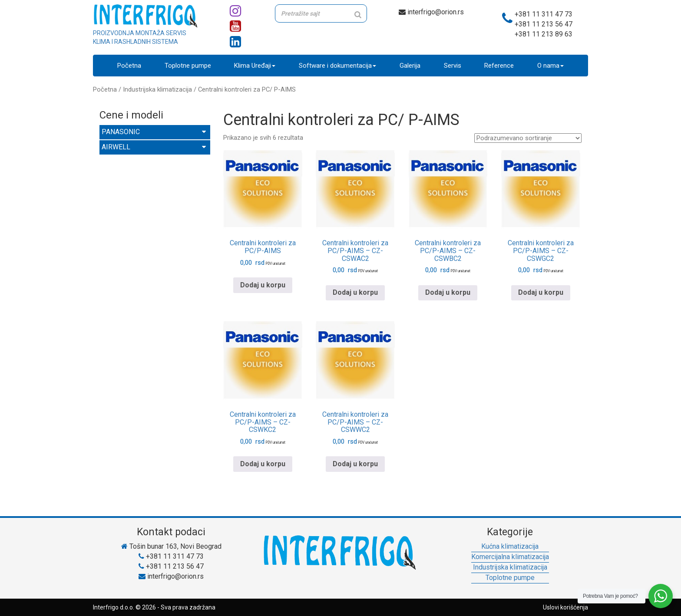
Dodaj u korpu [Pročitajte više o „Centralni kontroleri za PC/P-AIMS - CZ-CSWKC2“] (263, 464)
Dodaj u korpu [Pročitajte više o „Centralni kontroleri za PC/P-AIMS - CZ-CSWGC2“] (541, 293)
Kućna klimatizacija (510, 546)
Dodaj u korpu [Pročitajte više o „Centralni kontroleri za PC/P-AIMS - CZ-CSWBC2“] (448, 293)
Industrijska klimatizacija (157, 89)
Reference (499, 66)
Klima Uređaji (255, 66)
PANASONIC (154, 132)
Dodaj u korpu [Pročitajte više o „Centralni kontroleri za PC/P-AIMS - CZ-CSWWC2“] (355, 464)
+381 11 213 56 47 (544, 24)
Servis (453, 66)
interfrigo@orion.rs (431, 12)
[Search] (358, 15)
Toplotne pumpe (188, 66)
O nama (550, 66)
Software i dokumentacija (337, 66)
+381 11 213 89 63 (544, 34)
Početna (129, 66)
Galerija (410, 66)
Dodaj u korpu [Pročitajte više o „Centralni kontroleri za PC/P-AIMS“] (263, 285)
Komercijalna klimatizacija (510, 557)
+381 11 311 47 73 (544, 14)
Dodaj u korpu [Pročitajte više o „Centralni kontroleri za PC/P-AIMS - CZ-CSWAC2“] (355, 293)
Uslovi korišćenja (565, 607)
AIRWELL (154, 147)
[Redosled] (528, 138)
